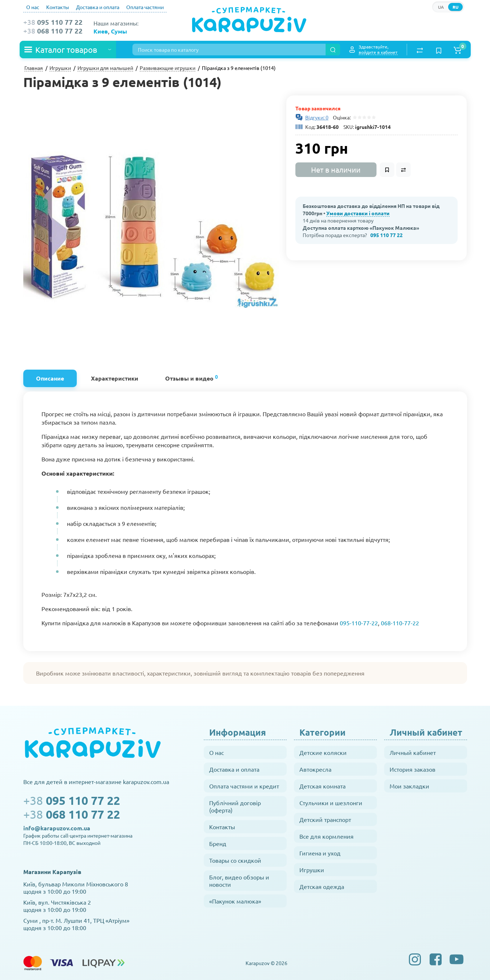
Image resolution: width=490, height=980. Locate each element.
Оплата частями (145, 7)
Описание (50, 378)
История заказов (413, 769)
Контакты (58, 7)
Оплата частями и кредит (244, 786)
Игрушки (312, 870)
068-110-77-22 (400, 623)
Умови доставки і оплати (358, 213)
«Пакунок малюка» (235, 901)
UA (441, 7)
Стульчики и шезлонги (331, 803)
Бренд (218, 843)
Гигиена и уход (320, 853)
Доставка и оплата (98, 7)
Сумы (119, 31)
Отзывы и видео (192, 377)
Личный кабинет (413, 752)
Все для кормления (326, 836)
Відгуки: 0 (317, 117)
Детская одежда (322, 886)
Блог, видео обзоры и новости (239, 881)
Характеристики (115, 378)
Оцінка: (341, 117)
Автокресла (315, 769)
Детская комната (322, 786)
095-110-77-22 (359, 623)
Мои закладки (409, 786)
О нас (33, 7)
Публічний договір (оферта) (235, 806)
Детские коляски (323, 752)
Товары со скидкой (235, 860)
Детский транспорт (325, 819)
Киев (101, 31)
